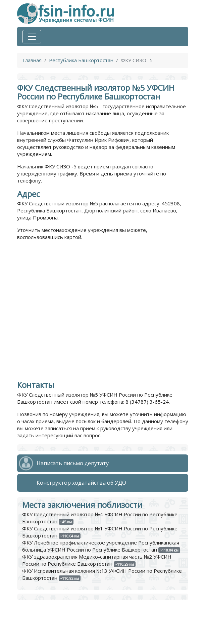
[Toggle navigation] (32, 37)
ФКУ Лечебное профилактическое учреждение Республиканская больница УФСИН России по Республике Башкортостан (101, 546)
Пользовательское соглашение (55, 636)
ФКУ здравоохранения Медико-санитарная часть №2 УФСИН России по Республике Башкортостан (97, 560)
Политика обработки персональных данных (70, 629)
